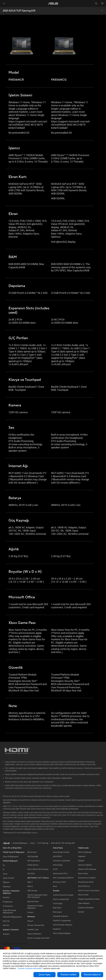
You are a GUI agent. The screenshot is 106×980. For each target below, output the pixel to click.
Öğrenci (6, 882)
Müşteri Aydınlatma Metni (89, 899)
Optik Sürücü (33, 865)
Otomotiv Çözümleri (62, 861)
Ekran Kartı (32, 852)
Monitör (6, 898)
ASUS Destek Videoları (63, 925)
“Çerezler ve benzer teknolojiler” (30, 968)
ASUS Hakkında (85, 852)
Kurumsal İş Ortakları (87, 878)
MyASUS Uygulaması (62, 921)
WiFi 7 (30, 882)
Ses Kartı (31, 874)
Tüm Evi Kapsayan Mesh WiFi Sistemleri (37, 896)
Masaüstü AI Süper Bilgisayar (35, 907)
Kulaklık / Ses (33, 930)
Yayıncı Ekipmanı (34, 934)
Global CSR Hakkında (87, 869)
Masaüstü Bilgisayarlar (12, 917)
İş (4, 870)
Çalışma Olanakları (86, 908)
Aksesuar (7, 887)
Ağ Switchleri (33, 902)
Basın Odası (83, 874)
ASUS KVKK (83, 895)
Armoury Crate (59, 882)
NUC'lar (6, 921)
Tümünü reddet (68, 975)
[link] (53, 3)
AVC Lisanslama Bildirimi (63, 878)
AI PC (55, 869)
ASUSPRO (57, 856)
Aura (55, 886)
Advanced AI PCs (60, 874)
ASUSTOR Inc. (84, 886)
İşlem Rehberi (84, 903)
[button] (4, 3)
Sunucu (30, 912)
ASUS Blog (58, 865)
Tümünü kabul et (92, 975)
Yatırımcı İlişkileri (85, 865)
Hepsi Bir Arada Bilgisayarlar (9, 911)
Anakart (6, 934)
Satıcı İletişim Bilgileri (62, 933)
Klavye (30, 921)
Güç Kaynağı (33, 856)
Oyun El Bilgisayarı (11, 857)
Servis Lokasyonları (61, 899)
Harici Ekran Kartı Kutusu (38, 869)
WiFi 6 (30, 886)
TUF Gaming (43, 843)
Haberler (82, 856)
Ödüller (81, 861)
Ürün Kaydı (58, 904)
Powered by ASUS (86, 882)
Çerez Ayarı (45, 975)
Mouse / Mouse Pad (36, 925)
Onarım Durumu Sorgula (63, 895)
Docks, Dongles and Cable (38, 938)
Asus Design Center (61, 852)
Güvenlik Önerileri (60, 916)
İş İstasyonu (8, 906)
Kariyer (81, 912)
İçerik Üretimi (9, 878)
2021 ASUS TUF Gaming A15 (19, 11)
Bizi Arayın (57, 912)
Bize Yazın (57, 908)
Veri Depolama (34, 861)
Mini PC (6, 925)
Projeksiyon (8, 902)
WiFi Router (32, 891)
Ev (4, 865)
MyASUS (57, 929)
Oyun (5, 874)
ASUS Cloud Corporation (89, 891)
